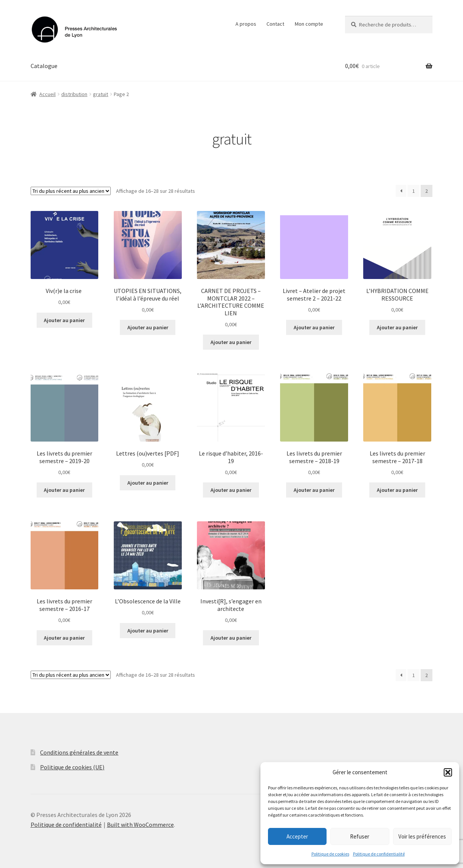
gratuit (101, 94)
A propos (246, 24)
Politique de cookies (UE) (72, 767)
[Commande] (71, 191)
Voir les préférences (422, 836)
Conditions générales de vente (79, 752)
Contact (275, 24)
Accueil (47, 94)
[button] (448, 772)
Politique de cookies (330, 854)
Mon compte (309, 24)
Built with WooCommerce (140, 825)
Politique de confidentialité (379, 854)
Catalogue (44, 66)
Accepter (297, 836)
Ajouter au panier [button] (64, 320)
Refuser (360, 836)
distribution (74, 94)
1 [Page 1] (414, 191)
